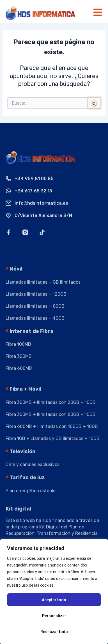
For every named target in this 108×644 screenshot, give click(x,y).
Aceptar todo (54, 600)
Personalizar (54, 616)
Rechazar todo (54, 632)
